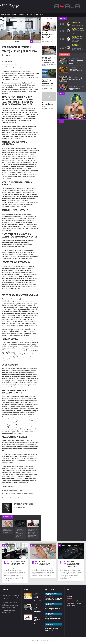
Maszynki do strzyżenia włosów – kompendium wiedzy (78, 32)
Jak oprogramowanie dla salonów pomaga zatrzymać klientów (49, 57)
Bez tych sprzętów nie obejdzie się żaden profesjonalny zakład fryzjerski (77, 49)
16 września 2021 (73, 59)
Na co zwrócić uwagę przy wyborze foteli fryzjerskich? (18, 563)
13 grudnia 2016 (36, 605)
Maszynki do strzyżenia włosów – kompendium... (37, 609)
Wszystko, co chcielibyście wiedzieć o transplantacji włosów (76, 62)
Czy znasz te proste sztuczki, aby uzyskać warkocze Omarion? (76, 88)
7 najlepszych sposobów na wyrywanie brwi (52, 629)
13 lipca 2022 (72, 67)
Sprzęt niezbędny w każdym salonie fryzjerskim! (77, 40)
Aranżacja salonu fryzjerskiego (26, 15)
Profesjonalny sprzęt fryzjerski (8, 15)
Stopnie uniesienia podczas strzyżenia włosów (52, 609)
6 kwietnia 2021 (49, 627)
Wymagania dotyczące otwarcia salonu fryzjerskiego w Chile (48, 80)
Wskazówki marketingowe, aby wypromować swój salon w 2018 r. (20, 532)
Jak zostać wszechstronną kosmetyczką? (8, 531)
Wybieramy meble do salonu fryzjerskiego (77, 25)
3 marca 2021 (72, 76)
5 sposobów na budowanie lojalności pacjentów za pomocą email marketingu (49, 34)
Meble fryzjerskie (40, 15)
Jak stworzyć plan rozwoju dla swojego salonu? (77, 79)
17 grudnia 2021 (73, 85)
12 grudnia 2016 (36, 594)
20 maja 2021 (49, 607)
